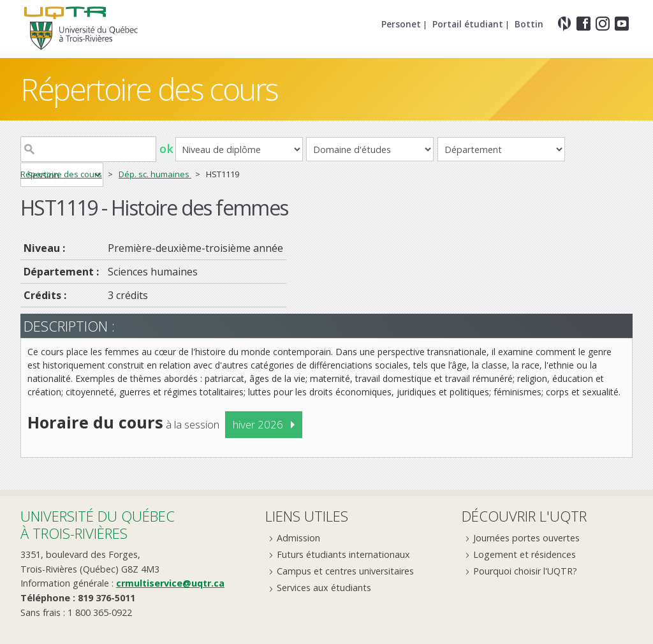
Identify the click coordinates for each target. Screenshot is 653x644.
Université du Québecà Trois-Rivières (98, 524)
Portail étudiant (468, 24)
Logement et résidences (525, 554)
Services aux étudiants (324, 588)
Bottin (529, 24)
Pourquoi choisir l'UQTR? (525, 571)
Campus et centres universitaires (345, 571)
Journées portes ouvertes (526, 538)
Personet (401, 24)
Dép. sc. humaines (155, 174)
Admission (298, 538)
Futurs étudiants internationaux (343, 554)
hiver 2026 (258, 424)
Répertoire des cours (149, 89)
